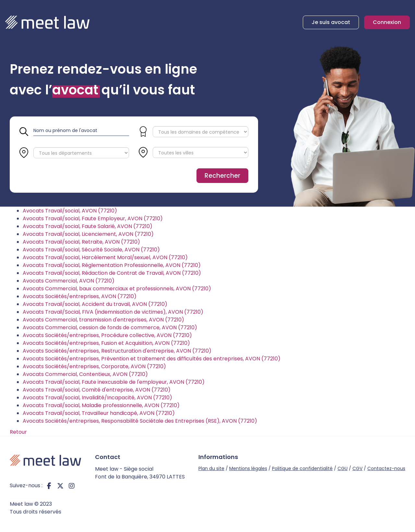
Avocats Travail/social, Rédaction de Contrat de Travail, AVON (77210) (112, 273)
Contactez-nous (386, 468)
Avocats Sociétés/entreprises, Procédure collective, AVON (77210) (107, 335)
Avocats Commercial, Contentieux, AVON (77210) (85, 374)
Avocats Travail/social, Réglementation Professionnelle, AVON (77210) (112, 265)
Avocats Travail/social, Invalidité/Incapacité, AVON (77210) (97, 398)
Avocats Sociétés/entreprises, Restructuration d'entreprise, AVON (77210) (117, 351)
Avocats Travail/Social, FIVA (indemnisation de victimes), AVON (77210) (113, 312)
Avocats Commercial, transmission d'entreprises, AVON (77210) (103, 320)
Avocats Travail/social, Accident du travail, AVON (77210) (95, 304)
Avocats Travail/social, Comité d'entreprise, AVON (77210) (97, 390)
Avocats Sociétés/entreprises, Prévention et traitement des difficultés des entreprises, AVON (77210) (152, 359)
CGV (357, 468)
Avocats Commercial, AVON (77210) (69, 281)
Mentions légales (248, 468)
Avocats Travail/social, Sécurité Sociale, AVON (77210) (91, 250)
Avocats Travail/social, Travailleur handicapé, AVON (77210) (99, 413)
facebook (49, 486)
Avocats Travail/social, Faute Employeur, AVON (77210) (93, 218)
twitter (60, 486)
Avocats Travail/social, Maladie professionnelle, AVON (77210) (101, 405)
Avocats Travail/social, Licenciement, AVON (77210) (88, 234)
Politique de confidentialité (302, 468)
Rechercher (222, 176)
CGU (343, 468)
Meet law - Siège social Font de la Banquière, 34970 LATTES (140, 473)
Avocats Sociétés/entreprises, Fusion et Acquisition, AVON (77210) (106, 343)
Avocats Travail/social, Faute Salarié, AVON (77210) (88, 226)
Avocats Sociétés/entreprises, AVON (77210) (80, 296)
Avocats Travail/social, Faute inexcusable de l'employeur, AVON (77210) (114, 382)
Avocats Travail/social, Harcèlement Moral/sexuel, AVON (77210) (105, 257)
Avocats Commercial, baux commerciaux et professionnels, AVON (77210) (117, 289)
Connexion (387, 22)
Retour (18, 432)
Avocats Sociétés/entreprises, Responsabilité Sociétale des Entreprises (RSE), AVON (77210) (140, 421)
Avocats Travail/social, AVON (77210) (70, 211)
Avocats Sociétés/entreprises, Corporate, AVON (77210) (94, 366)
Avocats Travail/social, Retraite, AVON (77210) (81, 242)
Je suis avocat (331, 22)
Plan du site (211, 468)
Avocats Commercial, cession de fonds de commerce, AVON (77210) (110, 327)
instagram (72, 486)
